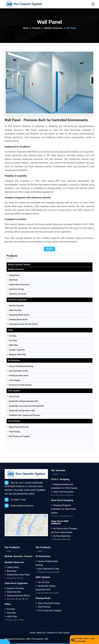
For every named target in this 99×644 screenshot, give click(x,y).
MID (28, 639)
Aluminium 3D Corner (16, 294)
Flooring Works (14, 421)
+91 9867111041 (15, 500)
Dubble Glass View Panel (18, 285)
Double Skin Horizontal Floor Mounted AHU (25, 406)
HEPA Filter (12, 345)
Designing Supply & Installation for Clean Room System (63, 509)
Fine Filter (12, 341)
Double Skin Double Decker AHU (21, 411)
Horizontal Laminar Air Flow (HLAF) (22, 324)
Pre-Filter (12, 336)
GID (46, 639)
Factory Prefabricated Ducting (20, 366)
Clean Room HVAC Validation (60, 522)
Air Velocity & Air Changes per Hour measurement (64, 530)
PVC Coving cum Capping (18, 436)
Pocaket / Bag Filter (16, 350)
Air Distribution (14, 360)
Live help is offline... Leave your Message (85, 640)
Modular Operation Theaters (19, 265)
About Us (41, 633)
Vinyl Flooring (13, 432)
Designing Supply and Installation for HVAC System (64, 486)
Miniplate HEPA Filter (16, 355)
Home (26, 28)
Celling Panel (13, 275)
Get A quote (64, 633)
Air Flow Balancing (61, 536)
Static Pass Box (14, 310)
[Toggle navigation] (93, 4)
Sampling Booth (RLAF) (17, 319)
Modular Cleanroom (53, 28)
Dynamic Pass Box (15, 306)
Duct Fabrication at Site (17, 371)
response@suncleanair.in (19, 506)
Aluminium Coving (15, 289)
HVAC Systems (14, 391)
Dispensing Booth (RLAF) (18, 315)
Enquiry (49, 249)
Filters (10, 330)
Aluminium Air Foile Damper (19, 385)
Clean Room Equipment (17, 300)
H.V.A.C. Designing (60, 479)
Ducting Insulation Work (17, 376)
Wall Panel (12, 280)
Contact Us (52, 633)
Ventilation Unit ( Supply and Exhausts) (23, 415)
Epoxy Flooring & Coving (18, 427)
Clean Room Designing (62, 500)
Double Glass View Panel (17, 575)
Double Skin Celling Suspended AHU (22, 401)
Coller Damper (14, 380)
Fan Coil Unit (13, 397)
